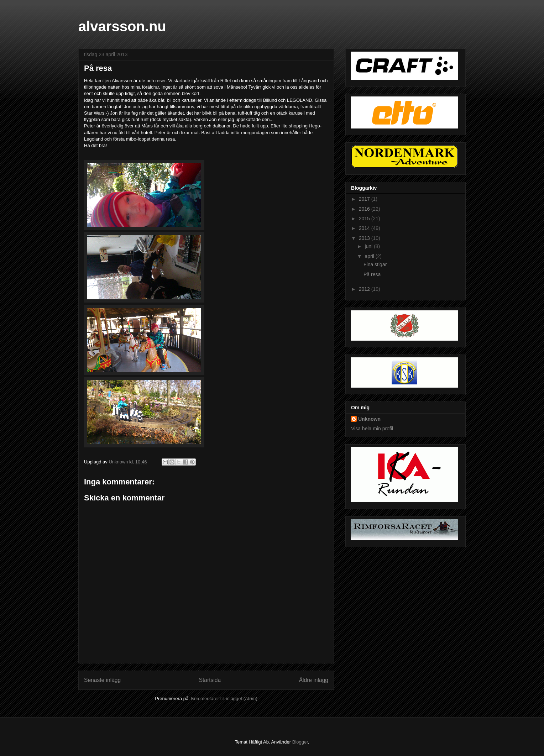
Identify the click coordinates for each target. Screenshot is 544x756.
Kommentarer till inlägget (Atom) (224, 699)
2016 (365, 209)
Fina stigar (375, 264)
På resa (372, 274)
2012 (365, 289)
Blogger (300, 742)
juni (369, 246)
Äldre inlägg (314, 680)
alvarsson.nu (122, 26)
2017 (365, 199)
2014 (365, 228)
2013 (365, 238)
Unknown (369, 419)
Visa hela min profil (372, 429)
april (370, 256)
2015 (365, 219)
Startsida (210, 680)
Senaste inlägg (102, 680)
